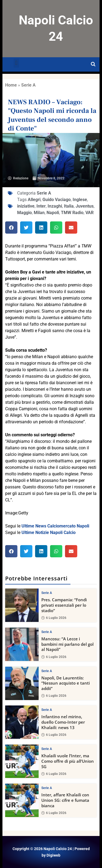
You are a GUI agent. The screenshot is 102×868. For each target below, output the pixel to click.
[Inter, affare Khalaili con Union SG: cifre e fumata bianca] (22, 800)
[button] (16, 63)
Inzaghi (55, 206)
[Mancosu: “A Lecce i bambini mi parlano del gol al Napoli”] (22, 644)
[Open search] (93, 64)
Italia (69, 206)
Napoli (53, 213)
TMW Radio (72, 213)
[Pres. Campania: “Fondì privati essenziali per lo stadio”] (22, 605)
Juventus (85, 206)
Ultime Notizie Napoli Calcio (49, 532)
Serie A (28, 85)
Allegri (34, 200)
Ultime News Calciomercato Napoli (55, 526)
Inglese (80, 200)
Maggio (24, 213)
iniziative (26, 206)
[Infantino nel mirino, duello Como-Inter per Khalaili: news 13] (22, 722)
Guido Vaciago (57, 200)
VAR (89, 213)
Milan (39, 213)
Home (11, 85)
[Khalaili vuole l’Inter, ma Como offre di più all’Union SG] (22, 761)
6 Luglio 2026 (54, 618)
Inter (41, 206)
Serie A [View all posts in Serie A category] (47, 593)
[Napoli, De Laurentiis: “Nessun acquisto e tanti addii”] (22, 683)
